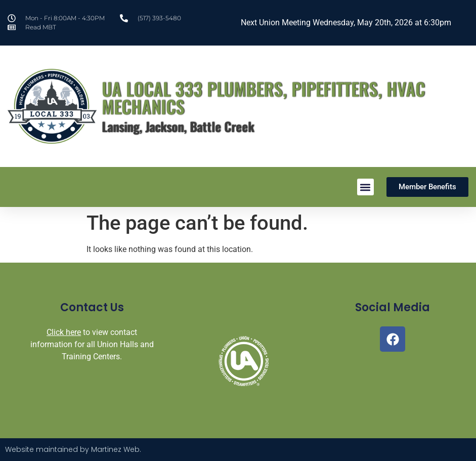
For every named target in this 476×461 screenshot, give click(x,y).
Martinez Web (115, 449)
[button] (365, 187)
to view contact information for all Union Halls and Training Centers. (92, 344)
